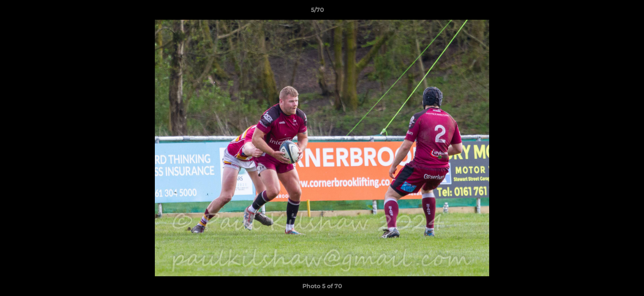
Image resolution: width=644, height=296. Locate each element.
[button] (609, 12)
